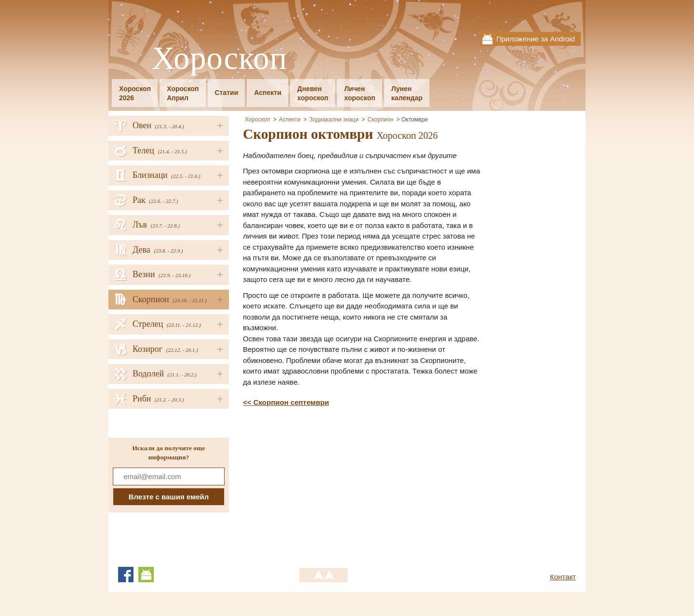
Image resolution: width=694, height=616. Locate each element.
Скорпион (381, 120)
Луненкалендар (407, 93)
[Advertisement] (324, 485)
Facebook (126, 575)
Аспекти (267, 93)
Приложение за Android (536, 39)
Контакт (563, 577)
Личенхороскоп (360, 93)
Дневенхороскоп (313, 93)
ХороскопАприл (183, 93)
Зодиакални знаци (334, 120)
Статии (227, 93)
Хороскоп (220, 59)
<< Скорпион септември (286, 402)
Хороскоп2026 (135, 93)
